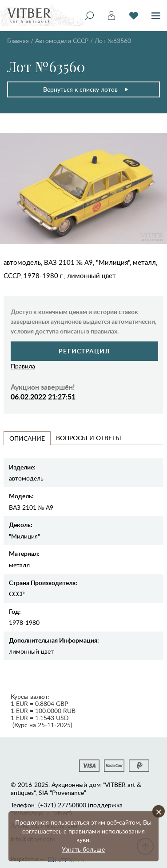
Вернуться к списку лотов (86, 89)
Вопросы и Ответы (89, 438)
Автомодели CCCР (62, 41)
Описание (27, 438)
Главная (18, 41)
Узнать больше (83, 849)
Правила (23, 366)
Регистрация (84, 351)
